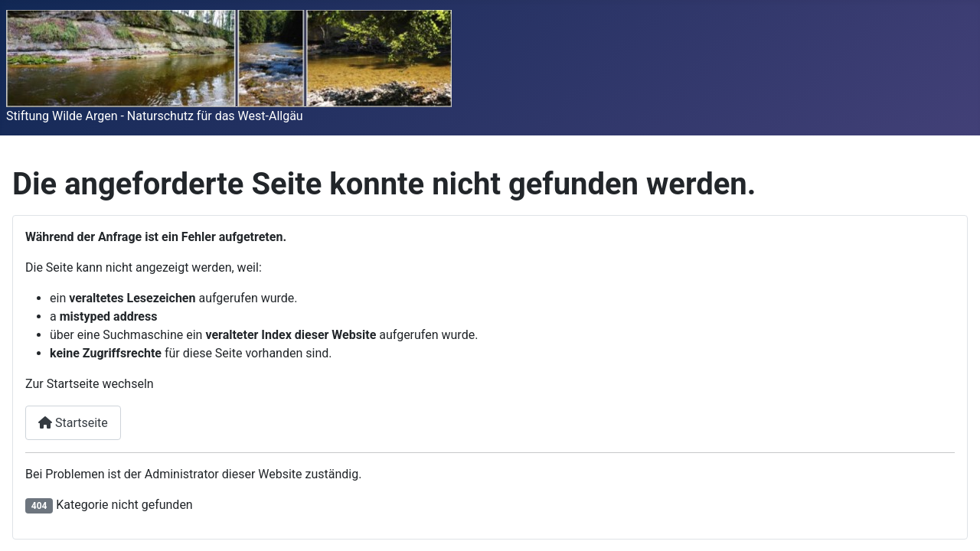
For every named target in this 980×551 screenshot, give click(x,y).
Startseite (73, 423)
